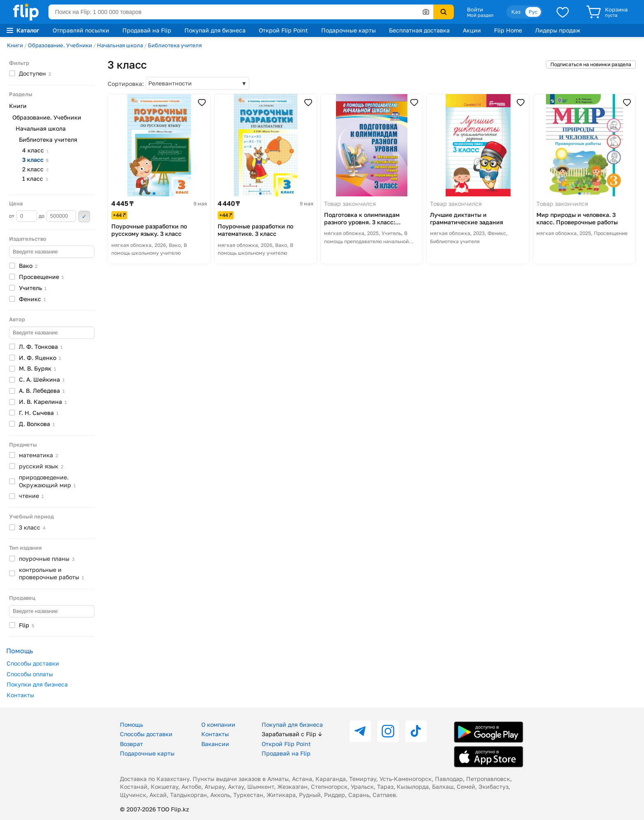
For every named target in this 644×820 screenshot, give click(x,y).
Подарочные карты (348, 30)
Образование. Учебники (60, 45)
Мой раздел (480, 15)
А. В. (42, 390)
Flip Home (508, 30)
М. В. (37, 368)
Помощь (131, 724)
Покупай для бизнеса (215, 30)
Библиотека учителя (175, 45)
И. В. (43, 402)
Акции (472, 30)
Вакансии (215, 744)
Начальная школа (120, 45)
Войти (475, 9)
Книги (15, 45)
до (57, 216)
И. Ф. (40, 358)
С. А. (42, 379)
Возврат (131, 744)
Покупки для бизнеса (37, 684)
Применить (84, 217)
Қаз (516, 12)
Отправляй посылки (81, 30)
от (23, 216)
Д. (37, 424)
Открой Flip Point (283, 30)
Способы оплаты (30, 674)
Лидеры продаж (558, 30)
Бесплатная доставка (419, 30)
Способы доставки (33, 663)
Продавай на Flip (147, 30)
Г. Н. (39, 413)
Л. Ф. (41, 347)
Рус (533, 12)
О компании (218, 724)
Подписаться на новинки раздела (591, 64)
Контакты (20, 695)
